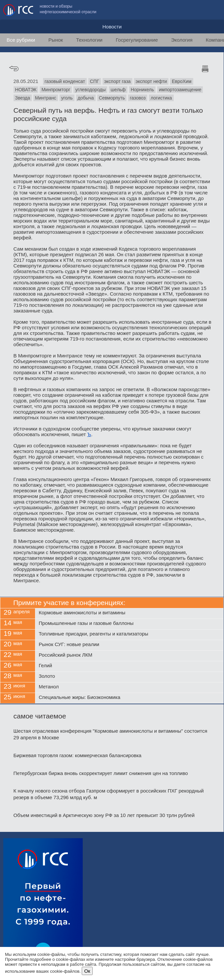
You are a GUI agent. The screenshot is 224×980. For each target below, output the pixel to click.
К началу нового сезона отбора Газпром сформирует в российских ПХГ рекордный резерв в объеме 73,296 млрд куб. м (109, 794)
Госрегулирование (137, 40)
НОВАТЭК (26, 90)
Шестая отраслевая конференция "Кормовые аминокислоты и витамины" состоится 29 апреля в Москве (111, 734)
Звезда (23, 98)
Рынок (56, 40)
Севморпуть (112, 98)
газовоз (138, 98)
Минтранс (46, 98)
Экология (182, 40)
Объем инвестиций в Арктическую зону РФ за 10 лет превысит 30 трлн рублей (104, 815)
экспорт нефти (151, 81)
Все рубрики (21, 40)
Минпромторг (56, 90)
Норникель (142, 90)
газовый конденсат (65, 81)
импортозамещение (180, 90)
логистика (161, 98)
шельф (118, 90)
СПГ (95, 81)
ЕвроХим (181, 81)
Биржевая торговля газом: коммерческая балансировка (78, 755)
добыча (86, 98)
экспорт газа (117, 81)
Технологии (89, 40)
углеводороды (90, 90)
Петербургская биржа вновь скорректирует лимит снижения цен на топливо (101, 773)
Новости (112, 27)
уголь (67, 98)
